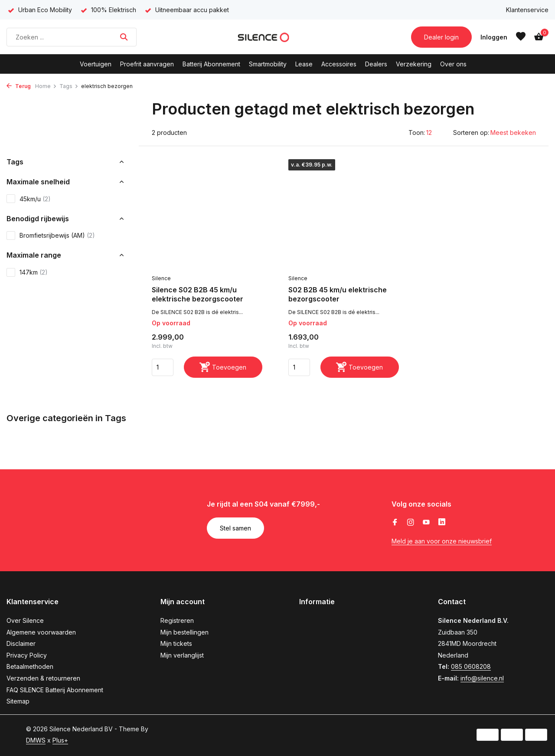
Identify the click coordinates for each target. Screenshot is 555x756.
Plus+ (60, 740)
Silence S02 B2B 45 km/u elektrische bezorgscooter (198, 294)
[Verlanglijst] (521, 37)
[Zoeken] (72, 37)
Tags (69, 86)
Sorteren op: (471, 133)
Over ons (453, 64)
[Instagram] (411, 523)
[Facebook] (395, 523)
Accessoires (339, 64)
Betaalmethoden (30, 666)
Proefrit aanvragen (147, 64)
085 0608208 (471, 666)
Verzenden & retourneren (43, 678)
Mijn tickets (176, 643)
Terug (19, 86)
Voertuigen (96, 64)
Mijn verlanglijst (182, 655)
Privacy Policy (27, 655)
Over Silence (25, 620)
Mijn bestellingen (184, 632)
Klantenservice (527, 10)
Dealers (376, 64)
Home (46, 86)
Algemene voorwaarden (41, 632)
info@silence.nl (482, 678)
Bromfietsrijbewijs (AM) (51, 236)
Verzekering (414, 64)
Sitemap (18, 701)
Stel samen (235, 528)
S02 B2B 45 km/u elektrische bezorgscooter (338, 294)
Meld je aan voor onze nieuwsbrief (442, 541)
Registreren (177, 620)
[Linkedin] (442, 523)
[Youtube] (426, 523)
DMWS (36, 740)
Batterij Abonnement (211, 64)
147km (27, 272)
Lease (304, 64)
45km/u (29, 199)
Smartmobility (268, 64)
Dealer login (441, 37)
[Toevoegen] (223, 367)
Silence (161, 278)
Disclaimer (21, 643)
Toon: (417, 133)
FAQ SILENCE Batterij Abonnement (55, 690)
